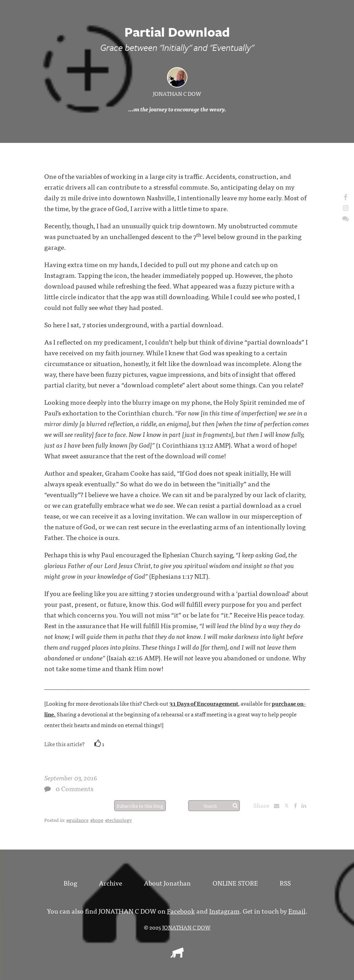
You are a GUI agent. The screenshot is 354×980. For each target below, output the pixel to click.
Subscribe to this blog (140, 806)
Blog (70, 883)
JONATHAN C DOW (177, 93)
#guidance (77, 820)
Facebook (181, 911)
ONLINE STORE (235, 883)
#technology (118, 820)
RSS (285, 883)
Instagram (224, 911)
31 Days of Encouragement (204, 703)
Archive (110, 883)
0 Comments (74, 788)
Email (297, 911)
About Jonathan (167, 883)
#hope (97, 820)
